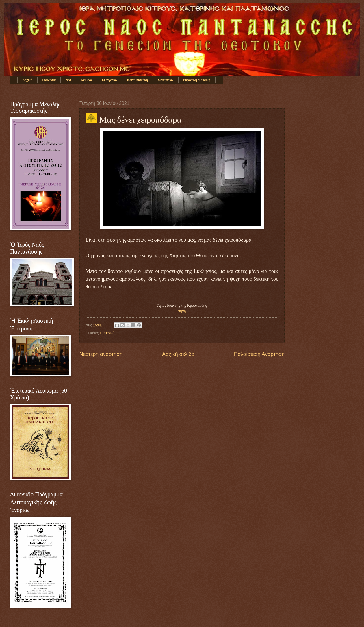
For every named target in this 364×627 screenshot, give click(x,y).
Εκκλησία (49, 80)
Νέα (68, 80)
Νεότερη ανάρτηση (101, 354)
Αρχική (28, 80)
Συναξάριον (166, 80)
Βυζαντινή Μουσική (197, 80)
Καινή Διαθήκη (138, 80)
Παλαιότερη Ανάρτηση (259, 354)
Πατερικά (107, 333)
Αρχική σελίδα (178, 354)
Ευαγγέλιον (109, 80)
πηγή (182, 311)
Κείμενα (87, 80)
